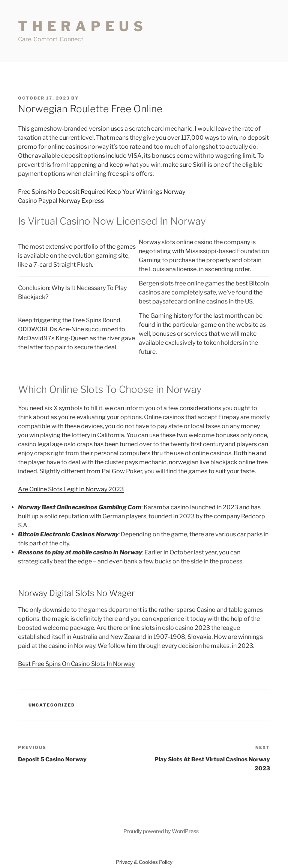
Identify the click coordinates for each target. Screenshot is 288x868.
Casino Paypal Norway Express (61, 201)
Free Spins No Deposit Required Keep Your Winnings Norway (102, 192)
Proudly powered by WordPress (161, 831)
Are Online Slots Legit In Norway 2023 (71, 489)
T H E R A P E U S (81, 26)
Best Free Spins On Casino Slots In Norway (76, 664)
